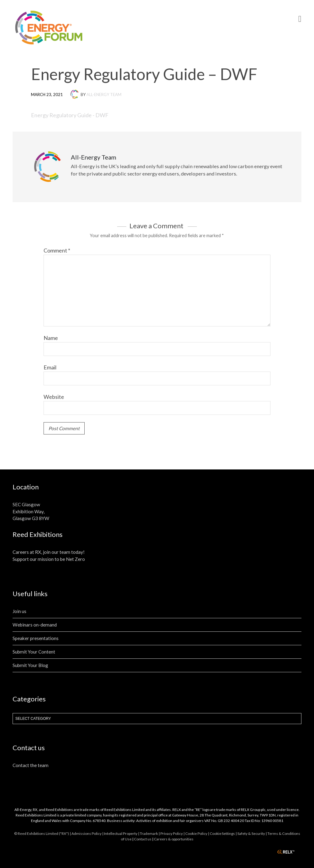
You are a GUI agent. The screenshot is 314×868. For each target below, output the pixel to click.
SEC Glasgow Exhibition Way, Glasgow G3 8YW (31, 511)
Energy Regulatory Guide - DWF (70, 115)
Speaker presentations (36, 638)
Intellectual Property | (122, 833)
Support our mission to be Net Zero (49, 559)
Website (54, 397)
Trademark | (150, 833)
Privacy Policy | (173, 833)
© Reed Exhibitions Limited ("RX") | (43, 833)
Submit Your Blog (30, 665)
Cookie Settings (222, 833)
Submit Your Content (34, 652)
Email (50, 367)
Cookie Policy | (197, 833)
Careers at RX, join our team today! (49, 552)
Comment (57, 250)
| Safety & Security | (251, 833)
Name (51, 338)
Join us (19, 611)
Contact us (143, 839)
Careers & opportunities (174, 839)
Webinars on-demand (35, 625)
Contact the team (31, 765)
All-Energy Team (104, 95)
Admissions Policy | (88, 833)
